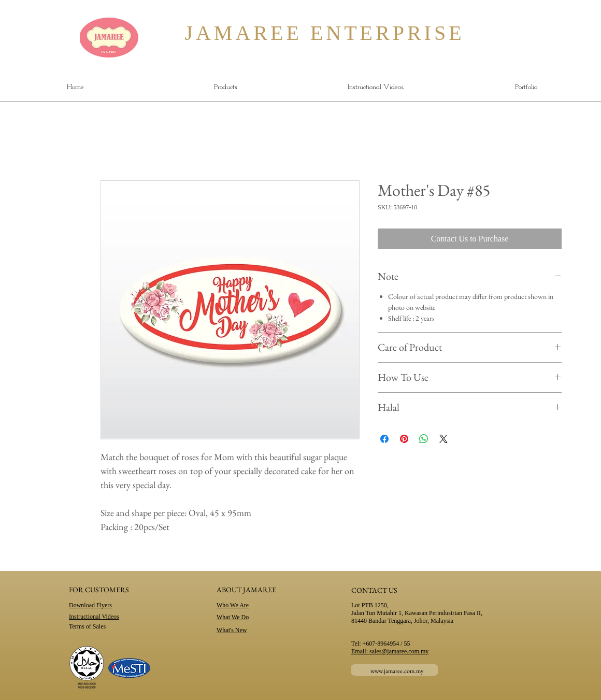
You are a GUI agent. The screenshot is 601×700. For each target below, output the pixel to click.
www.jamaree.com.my (397, 671)
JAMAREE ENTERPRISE (299, 33)
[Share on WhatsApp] (424, 439)
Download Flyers (90, 605)
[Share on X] (443, 439)
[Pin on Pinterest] (404, 439)
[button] (225, 87)
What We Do (233, 617)
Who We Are (233, 605)
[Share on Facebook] (384, 439)
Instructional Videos (94, 617)
